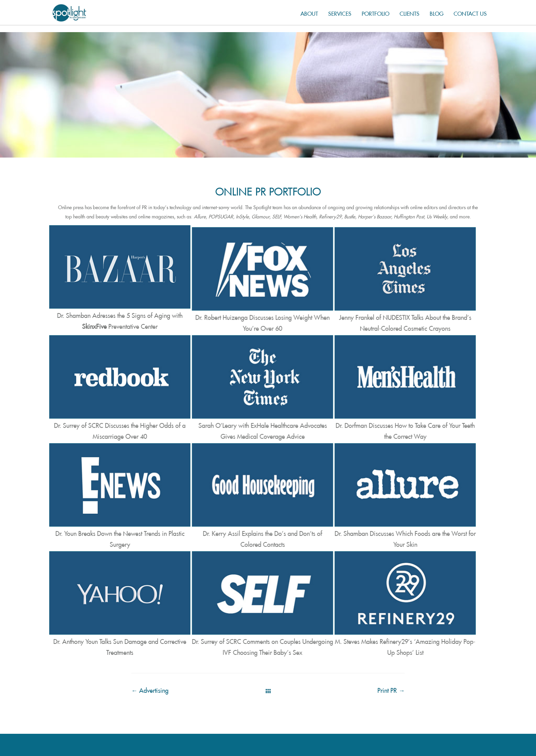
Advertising (150, 683)
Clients (410, 12)
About (309, 12)
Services (340, 12)
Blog (437, 12)
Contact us (470, 12)
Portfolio (376, 12)
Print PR (391, 683)
